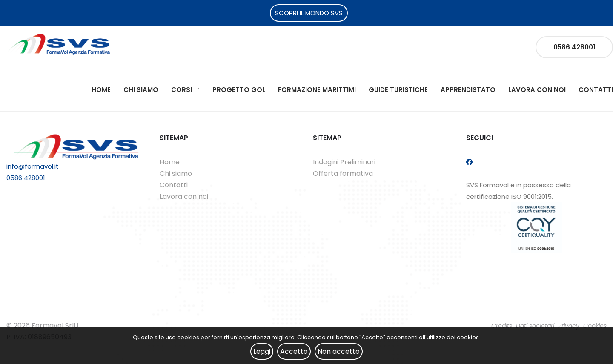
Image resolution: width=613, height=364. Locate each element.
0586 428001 (574, 47)
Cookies (595, 326)
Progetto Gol (239, 90)
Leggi (262, 351)
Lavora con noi (537, 90)
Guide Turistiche (398, 90)
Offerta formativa (343, 173)
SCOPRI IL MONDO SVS (309, 13)
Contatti (596, 90)
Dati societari (535, 326)
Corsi (182, 90)
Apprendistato (468, 90)
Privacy (569, 326)
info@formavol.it (33, 166)
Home (101, 90)
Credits (502, 326)
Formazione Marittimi (317, 90)
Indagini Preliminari (344, 162)
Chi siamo (141, 90)
